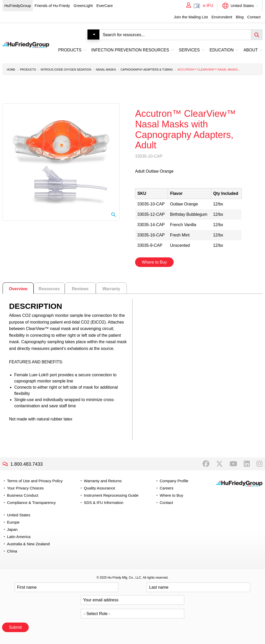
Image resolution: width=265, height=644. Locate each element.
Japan (12, 529)
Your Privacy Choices (25, 488)
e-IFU (208, 6)
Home (11, 70)
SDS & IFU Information (104, 503)
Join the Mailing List (191, 17)
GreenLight (83, 6)
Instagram (259, 464)
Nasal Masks (106, 70)
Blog (240, 17)
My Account (187, 6)
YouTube (233, 464)
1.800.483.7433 (27, 464)
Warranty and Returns (103, 481)
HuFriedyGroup (18, 6)
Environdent (222, 17)
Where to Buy (154, 262)
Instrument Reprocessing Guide (111, 495)
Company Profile (174, 481)
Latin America (19, 537)
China (12, 551)
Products (28, 70)
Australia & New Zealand (28, 544)
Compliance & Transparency (31, 503)
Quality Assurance (100, 488)
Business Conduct (23, 495)
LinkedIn (247, 464)
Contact (254, 17)
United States (242, 6)
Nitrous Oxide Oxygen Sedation (66, 70)
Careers (167, 488)
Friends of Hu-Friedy (52, 6)
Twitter (219, 464)
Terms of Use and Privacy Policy (35, 481)
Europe (13, 522)
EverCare (104, 6)
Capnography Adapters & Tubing (147, 70)
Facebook (206, 464)
